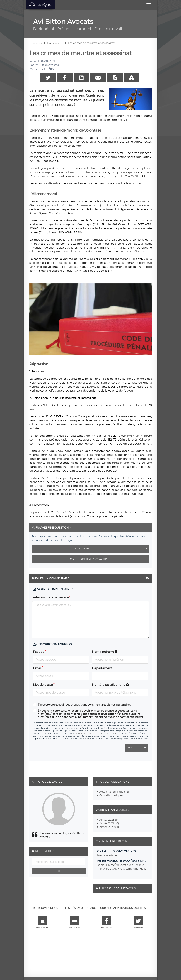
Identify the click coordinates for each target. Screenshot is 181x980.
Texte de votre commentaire (50, 597)
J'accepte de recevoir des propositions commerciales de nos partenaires (84, 705)
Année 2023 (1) (109, 820)
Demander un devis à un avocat (108, 559)
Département (102, 668)
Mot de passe (43, 685)
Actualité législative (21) (115, 792)
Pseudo (39, 652)
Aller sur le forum (112, 549)
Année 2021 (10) (109, 823)
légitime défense (132, 251)
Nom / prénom (105, 652)
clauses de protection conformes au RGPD (96, 733)
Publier (138, 748)
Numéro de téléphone (110, 685)
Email (37, 668)
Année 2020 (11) (109, 827)
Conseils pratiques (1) (113, 795)
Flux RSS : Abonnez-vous (117, 888)
